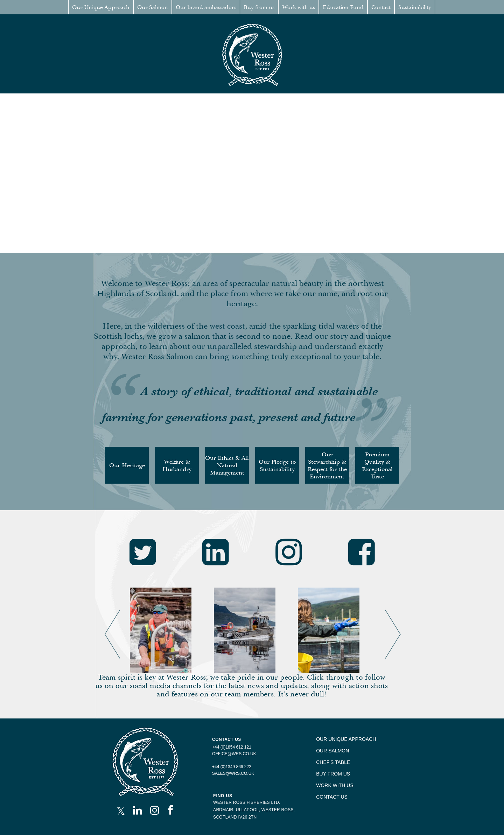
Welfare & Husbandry (177, 465)
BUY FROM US (333, 774)
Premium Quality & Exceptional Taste (377, 465)
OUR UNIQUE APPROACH (346, 739)
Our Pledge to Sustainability (277, 465)
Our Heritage (127, 465)
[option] (168, 630)
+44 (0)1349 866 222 (232, 767)
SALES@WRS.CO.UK (233, 773)
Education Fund (343, 7)
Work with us (299, 7)
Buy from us (259, 7)
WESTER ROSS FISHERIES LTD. (247, 802)
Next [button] (385, 610)
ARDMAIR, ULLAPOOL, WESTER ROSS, (254, 810)
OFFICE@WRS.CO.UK (234, 754)
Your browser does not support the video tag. (252, 173)
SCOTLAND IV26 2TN (235, 817)
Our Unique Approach (101, 7)
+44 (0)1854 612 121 (232, 747)
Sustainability (415, 7)
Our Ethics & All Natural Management (227, 465)
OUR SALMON (332, 751)
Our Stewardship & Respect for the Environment (327, 465)
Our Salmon (153, 7)
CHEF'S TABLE (333, 762)
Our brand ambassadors (206, 7)
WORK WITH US (335, 785)
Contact (381, 7)
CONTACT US (332, 797)
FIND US (223, 796)
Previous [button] (105, 610)
